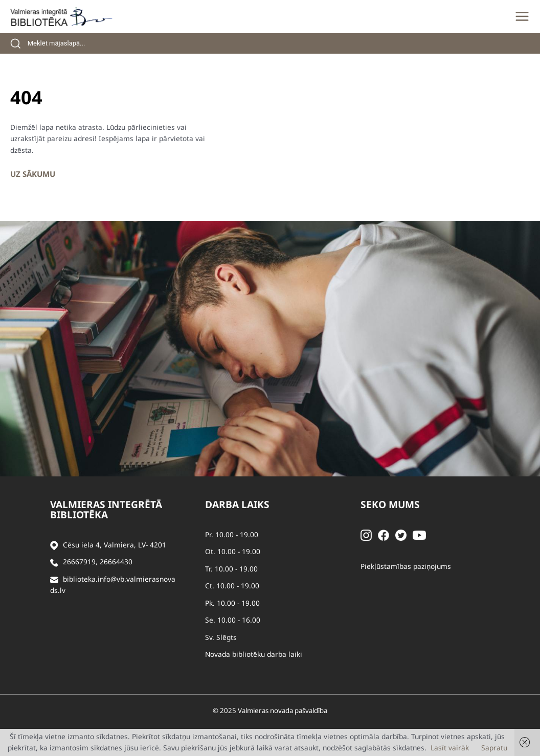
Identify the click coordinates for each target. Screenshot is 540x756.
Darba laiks (237, 505)
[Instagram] (366, 534)
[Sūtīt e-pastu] (54, 579)
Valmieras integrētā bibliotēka (106, 510)
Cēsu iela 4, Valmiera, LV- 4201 (115, 545)
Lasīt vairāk (450, 748)
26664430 (116, 562)
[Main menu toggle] (522, 16)
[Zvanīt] (54, 562)
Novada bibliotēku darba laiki (254, 654)
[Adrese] (54, 545)
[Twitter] (401, 534)
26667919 (79, 562)
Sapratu (494, 748)
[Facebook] (384, 534)
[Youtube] (419, 534)
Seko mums (390, 505)
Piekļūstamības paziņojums (406, 566)
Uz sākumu (33, 174)
